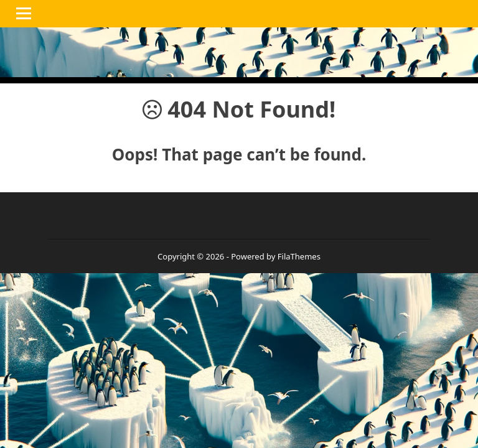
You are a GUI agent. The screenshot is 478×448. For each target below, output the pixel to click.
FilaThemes (299, 256)
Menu (25, 13)
